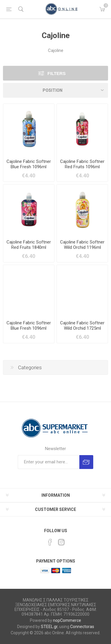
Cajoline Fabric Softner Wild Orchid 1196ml (82, 245)
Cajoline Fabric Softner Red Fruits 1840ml (29, 245)
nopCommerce (67, 620)
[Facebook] (50, 542)
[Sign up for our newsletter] (49, 462)
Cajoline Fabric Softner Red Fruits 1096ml (82, 164)
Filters (56, 73)
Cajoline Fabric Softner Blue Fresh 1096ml (29, 164)
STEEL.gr (49, 627)
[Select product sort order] (55, 90)
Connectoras (82, 627)
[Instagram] (61, 542)
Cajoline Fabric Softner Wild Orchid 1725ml (82, 326)
